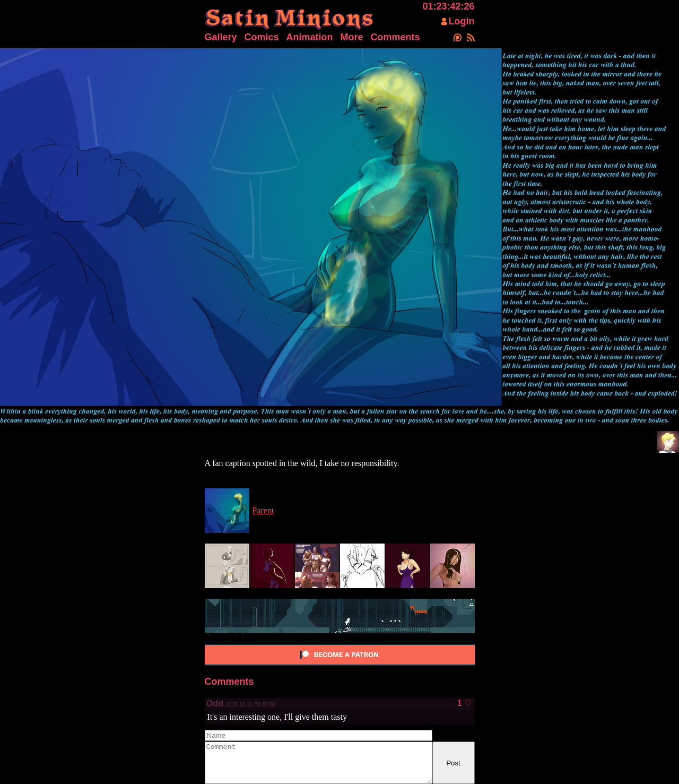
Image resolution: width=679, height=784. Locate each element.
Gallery (221, 37)
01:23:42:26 (448, 6)
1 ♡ (464, 703)
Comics (262, 37)
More (352, 37)
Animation (310, 37)
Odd (216, 704)
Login (462, 21)
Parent (263, 510)
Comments (395, 37)
